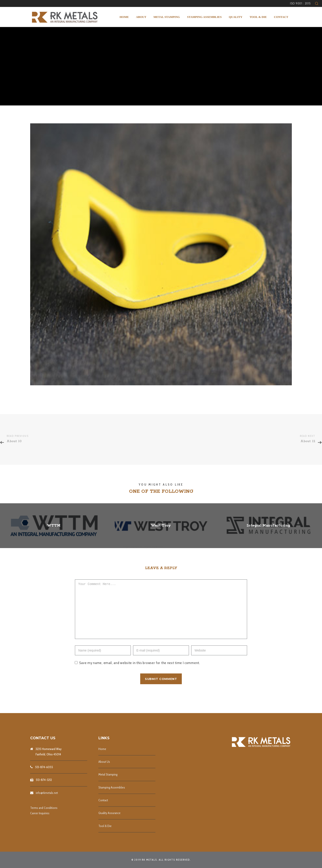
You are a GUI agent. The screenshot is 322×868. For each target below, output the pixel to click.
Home (102, 749)
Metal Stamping (108, 774)
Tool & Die (105, 826)
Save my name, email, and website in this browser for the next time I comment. (140, 673)
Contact (103, 800)
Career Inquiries (40, 813)
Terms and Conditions (44, 808)
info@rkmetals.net (47, 793)
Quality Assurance (109, 813)
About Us (104, 762)
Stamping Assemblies (112, 787)
